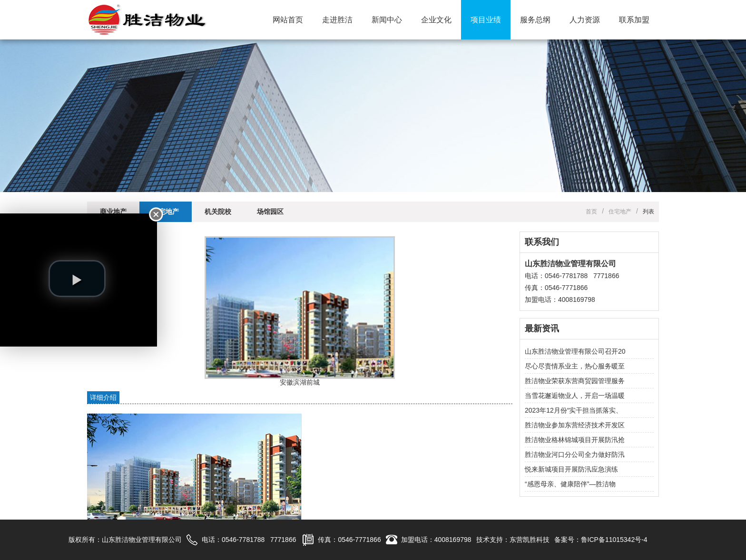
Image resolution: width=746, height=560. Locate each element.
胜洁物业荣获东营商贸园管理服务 (575, 381)
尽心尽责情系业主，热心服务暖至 (575, 366)
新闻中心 (387, 20)
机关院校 (218, 212)
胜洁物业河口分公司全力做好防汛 (575, 454)
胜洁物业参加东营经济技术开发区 (575, 425)
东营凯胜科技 (530, 540)
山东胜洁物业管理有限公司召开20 (575, 351)
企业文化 (436, 20)
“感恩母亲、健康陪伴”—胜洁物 (570, 484)
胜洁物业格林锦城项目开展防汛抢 (575, 440)
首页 (591, 212)
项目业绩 (486, 20)
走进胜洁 (337, 20)
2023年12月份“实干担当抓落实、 (574, 410)
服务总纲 (535, 20)
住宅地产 (166, 212)
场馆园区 (270, 212)
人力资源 (585, 20)
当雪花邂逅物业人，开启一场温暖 (575, 396)
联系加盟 (634, 20)
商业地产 (113, 212)
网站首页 (288, 20)
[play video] (77, 279)
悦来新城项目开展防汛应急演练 (571, 469)
